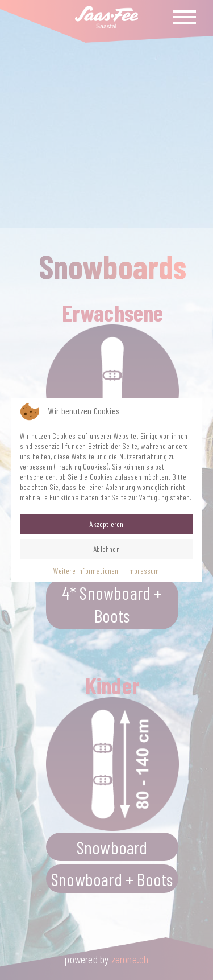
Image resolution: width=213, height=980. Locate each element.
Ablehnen (106, 549)
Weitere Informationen (86, 571)
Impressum (143, 571)
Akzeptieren (106, 524)
